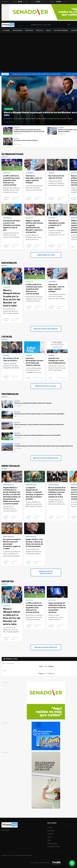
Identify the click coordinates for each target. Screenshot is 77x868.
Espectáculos (8, 485)
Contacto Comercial (54, 847)
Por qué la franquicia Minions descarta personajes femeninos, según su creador (12, 544)
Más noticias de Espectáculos (46, 572)
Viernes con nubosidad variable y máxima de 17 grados (56, 224)
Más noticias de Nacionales (46, 329)
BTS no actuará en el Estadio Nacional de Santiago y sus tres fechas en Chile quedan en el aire (57, 492)
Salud (49, 30)
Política (40, 30)
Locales (6, 30)
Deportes (29, 30)
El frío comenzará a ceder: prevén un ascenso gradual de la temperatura (39, 424)
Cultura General (61, 30)
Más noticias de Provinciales (46, 458)
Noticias (52, 218)
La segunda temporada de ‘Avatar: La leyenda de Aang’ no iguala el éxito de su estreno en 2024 (35, 493)
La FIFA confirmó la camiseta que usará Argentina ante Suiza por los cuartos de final (11, 180)
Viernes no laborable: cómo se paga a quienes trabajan (34, 179)
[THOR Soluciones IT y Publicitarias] (56, 863)
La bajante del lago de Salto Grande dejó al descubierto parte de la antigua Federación (44, 446)
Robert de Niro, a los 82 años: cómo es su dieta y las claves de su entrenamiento (34, 543)
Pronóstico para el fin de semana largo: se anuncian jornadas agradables (39, 414)
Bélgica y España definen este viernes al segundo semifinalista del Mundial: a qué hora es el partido (34, 226)
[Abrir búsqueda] (69, 25)
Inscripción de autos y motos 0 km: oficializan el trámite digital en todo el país (12, 225)
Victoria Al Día (10, 855)
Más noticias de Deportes (46, 647)
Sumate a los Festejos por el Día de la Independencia (57, 361)
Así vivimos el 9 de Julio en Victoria (56, 177)
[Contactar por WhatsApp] (72, 863)
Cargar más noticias (46, 255)
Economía (30, 173)
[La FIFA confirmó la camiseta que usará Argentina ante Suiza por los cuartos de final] (24, 131)
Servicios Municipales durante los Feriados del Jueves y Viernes (34, 362)
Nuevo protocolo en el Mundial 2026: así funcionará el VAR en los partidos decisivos (57, 608)
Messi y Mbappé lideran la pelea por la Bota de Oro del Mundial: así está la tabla (34, 74)
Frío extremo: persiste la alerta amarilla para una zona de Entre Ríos (38, 435)
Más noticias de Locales (46, 386)
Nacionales (18, 30)
